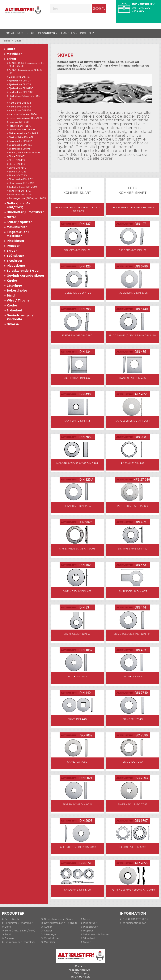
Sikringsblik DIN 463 (20, 145)
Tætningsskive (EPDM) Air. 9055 (27, 199)
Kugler (12, 281)
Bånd (11, 296)
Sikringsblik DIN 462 (20, 141)
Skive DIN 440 (17, 164)
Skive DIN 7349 (17, 168)
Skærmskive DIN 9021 (21, 179)
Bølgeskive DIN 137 (19, 77)
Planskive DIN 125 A (20, 126)
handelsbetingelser (77, 33)
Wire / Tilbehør (19, 301)
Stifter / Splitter (19, 222)
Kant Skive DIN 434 (20, 103)
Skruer (12, 251)
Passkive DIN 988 (19, 122)
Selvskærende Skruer (23, 271)
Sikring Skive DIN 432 (21, 137)
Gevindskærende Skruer (25, 276)
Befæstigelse (17, 291)
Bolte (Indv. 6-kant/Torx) (20, 924)
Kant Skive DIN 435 (20, 107)
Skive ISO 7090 (18, 176)
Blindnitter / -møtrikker (25, 212)
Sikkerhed (14, 311)
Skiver (18, 41)
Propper (13, 246)
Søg (97, 9)
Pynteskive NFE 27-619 (22, 130)
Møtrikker (14, 54)
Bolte (11, 49)
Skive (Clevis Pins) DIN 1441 (24, 153)
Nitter (11, 217)
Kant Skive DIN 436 (20, 111)
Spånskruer (15, 256)
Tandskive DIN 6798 (20, 195)
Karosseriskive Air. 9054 (23, 114)
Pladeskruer (16, 266)
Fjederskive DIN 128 (20, 85)
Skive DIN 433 (17, 160)
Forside (6, 41)
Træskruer (15, 261)
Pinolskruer (16, 241)
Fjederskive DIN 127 (20, 81)
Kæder (12, 306)
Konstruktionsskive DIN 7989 (25, 118)
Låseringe (14, 286)
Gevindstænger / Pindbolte (61, 917)
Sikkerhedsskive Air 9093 (23, 134)
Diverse (13, 324)
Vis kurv (139, 11)
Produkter (47, 33)
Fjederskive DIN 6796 (21, 88)
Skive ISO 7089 (18, 172)
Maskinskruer (17, 227)
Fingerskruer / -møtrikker (20, 936)
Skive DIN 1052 (17, 156)
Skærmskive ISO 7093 (21, 183)
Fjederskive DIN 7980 (21, 92)
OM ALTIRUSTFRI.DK (20, 33)
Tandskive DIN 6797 (20, 191)
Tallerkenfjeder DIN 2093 (23, 187)
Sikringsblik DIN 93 (19, 149)
